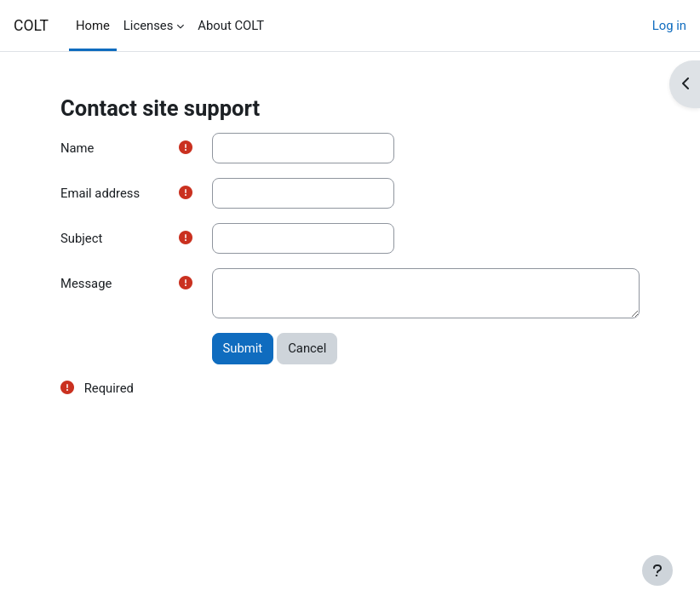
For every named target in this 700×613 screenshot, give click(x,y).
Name (77, 148)
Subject (81, 238)
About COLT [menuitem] (231, 26)
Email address (100, 193)
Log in (669, 26)
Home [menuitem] (93, 26)
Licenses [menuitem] (149, 26)
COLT (31, 26)
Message (86, 284)
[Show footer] (657, 570)
